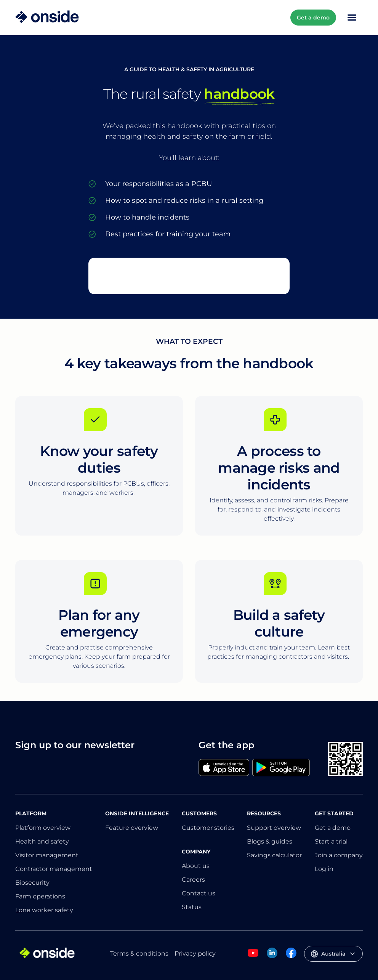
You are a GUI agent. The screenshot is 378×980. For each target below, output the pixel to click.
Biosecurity (32, 883)
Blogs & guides (270, 841)
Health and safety (42, 841)
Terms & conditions (139, 954)
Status (192, 907)
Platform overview (43, 828)
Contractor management (54, 869)
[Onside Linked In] (272, 957)
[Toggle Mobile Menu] (352, 18)
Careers (193, 880)
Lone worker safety (44, 910)
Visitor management (47, 855)
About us (196, 866)
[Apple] (224, 768)
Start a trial (331, 841)
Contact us (199, 893)
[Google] (281, 768)
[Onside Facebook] (291, 957)
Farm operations (40, 896)
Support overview (274, 828)
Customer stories (208, 828)
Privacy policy (195, 954)
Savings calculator (274, 855)
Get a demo (313, 18)
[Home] (47, 18)
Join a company (339, 855)
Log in (324, 869)
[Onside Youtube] (253, 957)
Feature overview (132, 828)
